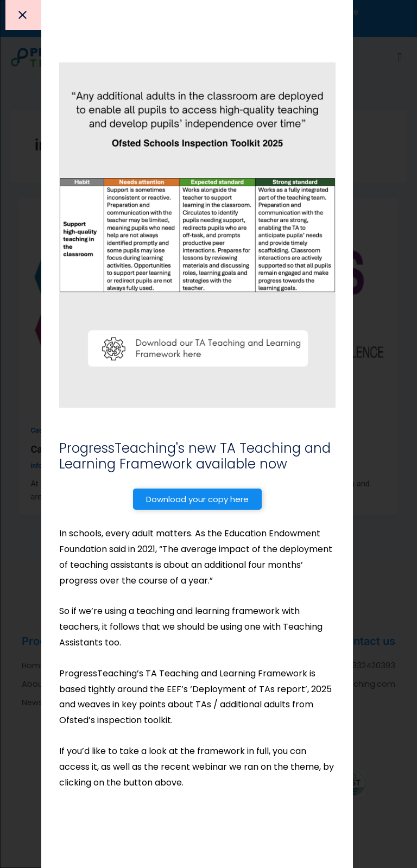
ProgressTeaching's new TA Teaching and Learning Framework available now (195, 456)
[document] (208, 434)
